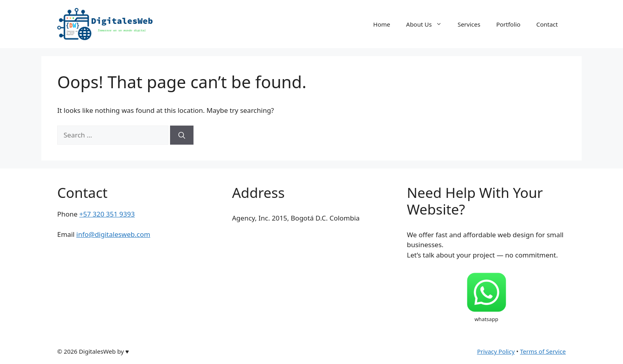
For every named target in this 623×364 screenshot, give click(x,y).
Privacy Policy (496, 351)
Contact (547, 24)
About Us (428, 24)
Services (469, 24)
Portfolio (508, 24)
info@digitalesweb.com (113, 234)
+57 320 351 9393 (107, 214)
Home (382, 24)
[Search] (182, 135)
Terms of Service (543, 351)
